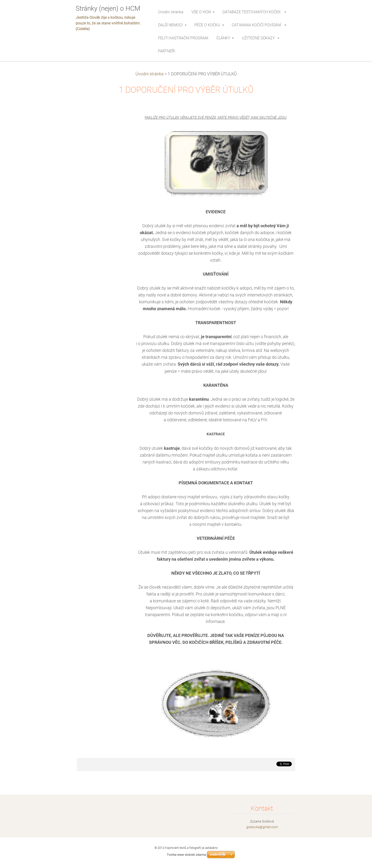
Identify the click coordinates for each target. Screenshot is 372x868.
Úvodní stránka (150, 74)
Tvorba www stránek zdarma (186, 855)
